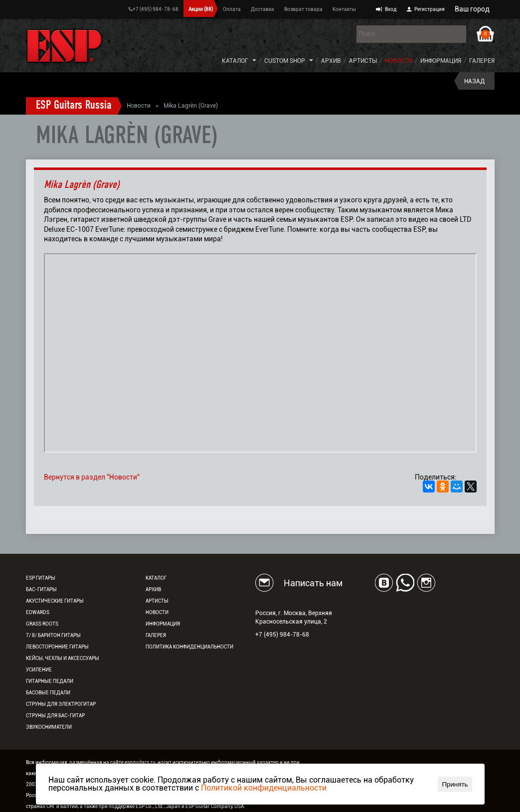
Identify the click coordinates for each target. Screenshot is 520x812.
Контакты (344, 9)
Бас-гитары (41, 589)
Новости (399, 61)
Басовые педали (48, 693)
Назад (474, 81)
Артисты (363, 61)
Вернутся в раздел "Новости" (92, 477)
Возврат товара (303, 9)
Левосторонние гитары (57, 647)
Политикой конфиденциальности (264, 788)
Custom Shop (285, 61)
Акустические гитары (55, 601)
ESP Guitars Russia (74, 106)
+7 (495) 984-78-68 (154, 9)
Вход (391, 9)
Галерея (482, 61)
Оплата (232, 9)
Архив (331, 61)
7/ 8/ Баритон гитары (53, 635)
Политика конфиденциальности (189, 647)
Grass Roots (42, 624)
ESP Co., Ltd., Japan (158, 806)
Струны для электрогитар (61, 704)
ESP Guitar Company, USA (215, 806)
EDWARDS (38, 612)
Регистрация (430, 9)
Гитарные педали (50, 681)
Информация (441, 61)
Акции (201, 9)
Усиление (39, 670)
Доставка (262, 9)
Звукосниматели (49, 727)
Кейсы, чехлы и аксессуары (63, 658)
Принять (455, 784)
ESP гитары (41, 578)
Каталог (235, 61)
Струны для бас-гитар (55, 716)
